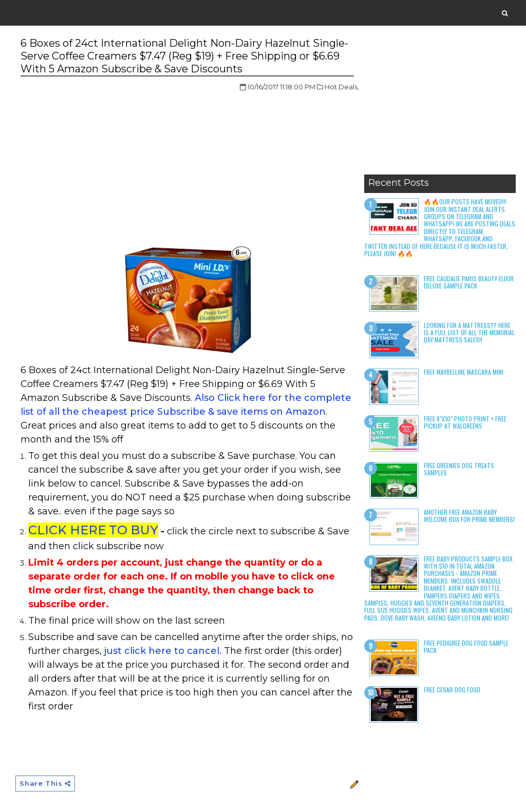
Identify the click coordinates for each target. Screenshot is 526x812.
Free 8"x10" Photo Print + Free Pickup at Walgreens (465, 422)
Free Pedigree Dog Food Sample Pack (466, 646)
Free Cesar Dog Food (452, 690)
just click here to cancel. (163, 651)
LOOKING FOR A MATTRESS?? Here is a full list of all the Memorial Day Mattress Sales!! (469, 333)
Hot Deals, (342, 87)
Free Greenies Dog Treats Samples (459, 469)
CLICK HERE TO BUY (93, 530)
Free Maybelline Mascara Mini (464, 372)
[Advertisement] (440, 105)
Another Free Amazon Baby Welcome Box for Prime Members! (469, 516)
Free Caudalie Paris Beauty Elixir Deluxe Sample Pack (469, 282)
